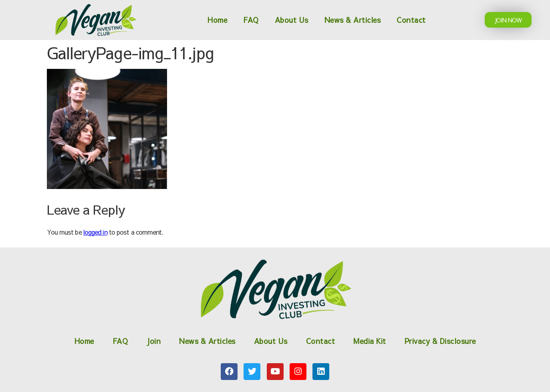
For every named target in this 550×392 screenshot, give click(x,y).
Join (153, 341)
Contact (411, 20)
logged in (95, 232)
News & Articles (353, 20)
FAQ (251, 20)
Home (217, 20)
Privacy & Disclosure (440, 341)
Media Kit (370, 341)
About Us (292, 20)
